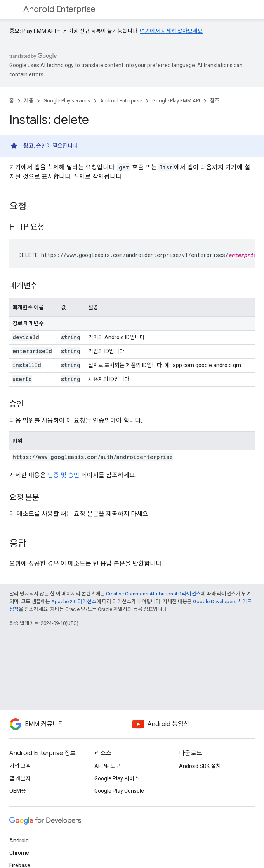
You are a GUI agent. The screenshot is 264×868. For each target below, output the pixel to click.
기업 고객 (20, 766)
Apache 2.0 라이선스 (74, 601)
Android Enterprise (59, 9)
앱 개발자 (20, 778)
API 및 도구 (107, 766)
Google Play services (67, 101)
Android (19, 840)
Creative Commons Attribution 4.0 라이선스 (153, 594)
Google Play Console (119, 791)
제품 (29, 101)
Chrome (19, 853)
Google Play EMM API (176, 101)
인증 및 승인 (63, 475)
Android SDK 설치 (200, 766)
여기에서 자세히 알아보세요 (171, 31)
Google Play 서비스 (117, 778)
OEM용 (18, 791)
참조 (215, 101)
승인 (41, 146)
